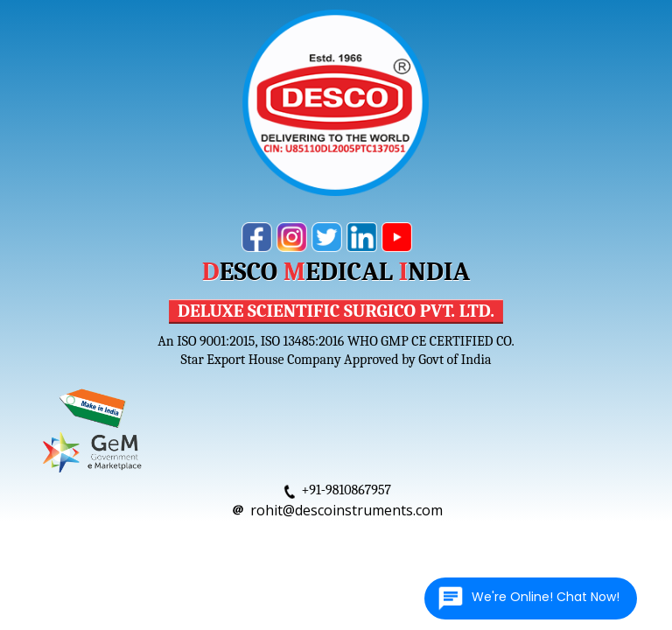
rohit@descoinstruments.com (346, 510)
